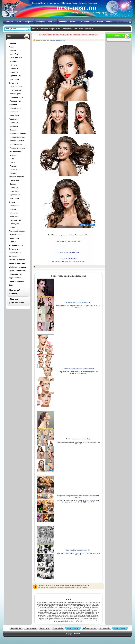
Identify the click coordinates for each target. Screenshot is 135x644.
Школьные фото (16, 97)
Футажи (12, 202)
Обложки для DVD (16, 177)
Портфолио (28, 22)
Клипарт (109, 22)
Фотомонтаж (14, 249)
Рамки (18, 22)
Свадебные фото (17, 87)
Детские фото (15, 94)
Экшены (13, 173)
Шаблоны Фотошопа (18, 133)
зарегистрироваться (58, 587)
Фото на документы (18, 148)
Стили (12, 162)
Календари (40, 22)
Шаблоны (74, 22)
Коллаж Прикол (16, 144)
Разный (13, 242)
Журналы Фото (15, 278)
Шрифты (13, 170)
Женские (13, 65)
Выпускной (14, 216)
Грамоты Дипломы (17, 260)
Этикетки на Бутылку (18, 263)
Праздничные (15, 76)
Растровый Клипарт (47, 29)
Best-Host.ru (36, 29)
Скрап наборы (15, 253)
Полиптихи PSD (15, 274)
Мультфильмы (16, 234)
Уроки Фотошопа (16, 245)
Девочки (13, 130)
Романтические (16, 58)
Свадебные (15, 54)
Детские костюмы (17, 141)
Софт (11, 285)
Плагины (13, 166)
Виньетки (63, 22)
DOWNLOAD (68, 252)
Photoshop (85, 22)
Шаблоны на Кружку (17, 267)
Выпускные (14, 115)
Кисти (12, 159)
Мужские (13, 61)
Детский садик (16, 108)
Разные (13, 227)
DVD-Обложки (97, 22)
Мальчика (14, 126)
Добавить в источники (122, 22)
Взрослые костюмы (18, 137)
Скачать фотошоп (16, 281)
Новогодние (15, 79)
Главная (10, 22)
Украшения (14, 238)
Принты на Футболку (18, 271)
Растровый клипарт (17, 231)
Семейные (14, 69)
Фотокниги (52, 22)
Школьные (14, 72)
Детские (13, 50)
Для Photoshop (15, 151)
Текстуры (14, 155)
